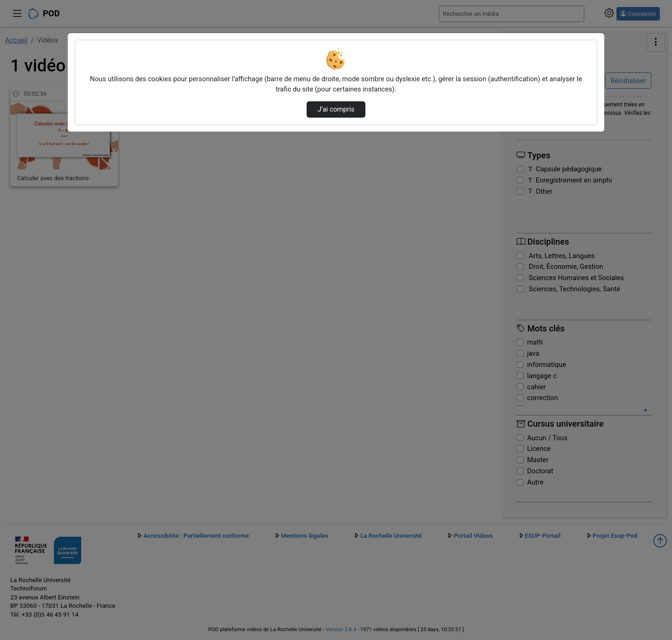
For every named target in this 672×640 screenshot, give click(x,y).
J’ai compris (336, 109)
